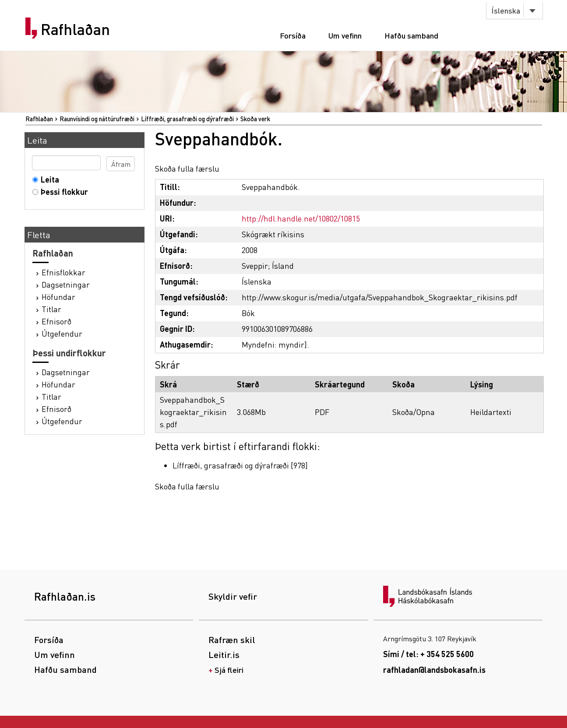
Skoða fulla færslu (187, 168)
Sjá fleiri (229, 670)
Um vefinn (345, 35)
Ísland (283, 266)
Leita (48, 179)
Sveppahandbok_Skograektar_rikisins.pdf (193, 412)
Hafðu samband (411, 35)
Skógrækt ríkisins (273, 234)
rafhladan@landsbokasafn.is (434, 670)
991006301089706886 (277, 329)
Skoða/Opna (414, 412)
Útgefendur (62, 333)
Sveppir (255, 266)
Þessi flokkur (62, 192)
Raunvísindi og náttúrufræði (97, 119)
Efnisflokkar (63, 272)
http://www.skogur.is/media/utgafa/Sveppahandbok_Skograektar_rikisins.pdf (380, 297)
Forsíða (293, 35)
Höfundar (58, 297)
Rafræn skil (232, 640)
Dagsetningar (66, 284)
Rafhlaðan (75, 29)
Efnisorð (56, 321)
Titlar (51, 309)
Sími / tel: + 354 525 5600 (428, 654)
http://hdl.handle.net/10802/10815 (301, 218)
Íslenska (506, 10)
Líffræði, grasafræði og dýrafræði (187, 119)
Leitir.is (224, 654)
